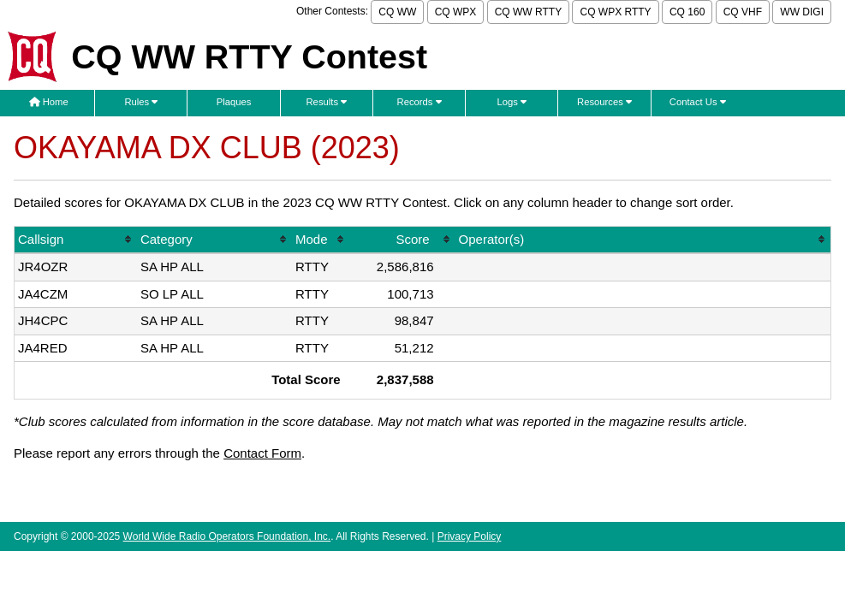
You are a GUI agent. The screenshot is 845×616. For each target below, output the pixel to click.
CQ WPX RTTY (615, 12)
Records (420, 102)
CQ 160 (687, 12)
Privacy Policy (470, 536)
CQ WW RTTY (528, 12)
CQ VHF (743, 12)
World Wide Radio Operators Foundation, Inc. (227, 536)
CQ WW (397, 12)
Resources (604, 102)
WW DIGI (802, 12)
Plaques (234, 102)
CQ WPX (456, 12)
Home (49, 102)
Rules (141, 102)
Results (327, 102)
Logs (512, 102)
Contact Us (698, 102)
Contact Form (262, 453)
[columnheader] (76, 241)
